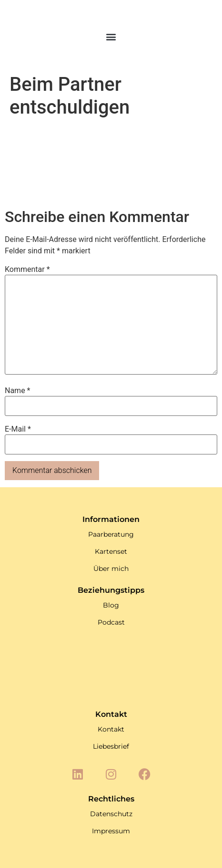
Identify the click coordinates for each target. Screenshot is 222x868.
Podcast (111, 622)
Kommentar (27, 270)
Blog (111, 605)
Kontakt (111, 729)
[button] (111, 36)
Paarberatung (111, 534)
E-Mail (18, 429)
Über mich (111, 569)
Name (18, 391)
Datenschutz (111, 814)
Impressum (111, 831)
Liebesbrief (111, 746)
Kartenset (111, 551)
